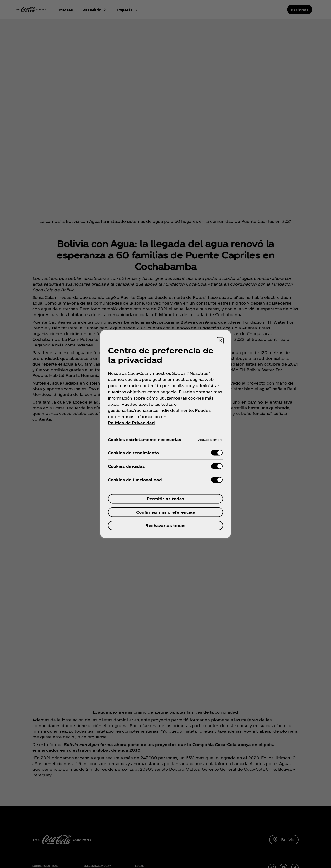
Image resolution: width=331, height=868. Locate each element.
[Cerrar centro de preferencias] (220, 341)
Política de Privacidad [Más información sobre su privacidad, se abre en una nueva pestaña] (131, 423)
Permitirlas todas (165, 499)
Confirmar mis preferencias (166, 512)
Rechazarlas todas (165, 525)
